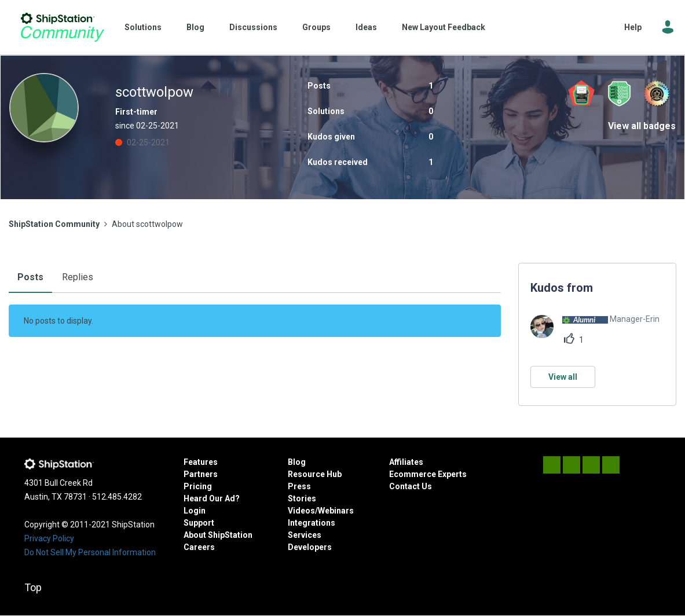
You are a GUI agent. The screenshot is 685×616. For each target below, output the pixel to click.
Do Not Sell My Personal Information (90, 552)
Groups (316, 27)
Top (33, 587)
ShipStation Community (62, 27)
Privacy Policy (49, 538)
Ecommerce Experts (428, 474)
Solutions (143, 27)
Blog (195, 27)
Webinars (336, 511)
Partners (201, 474)
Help (633, 27)
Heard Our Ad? (212, 498)
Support (199, 523)
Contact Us (411, 486)
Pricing (198, 486)
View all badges (642, 126)
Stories (302, 498)
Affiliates (406, 462)
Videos (301, 511)
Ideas (366, 27)
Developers (310, 547)
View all (563, 377)
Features (201, 462)
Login (195, 511)
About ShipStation (218, 535)
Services (305, 535)
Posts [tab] (30, 277)
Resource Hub (315, 474)
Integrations (312, 523)
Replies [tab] (78, 277)
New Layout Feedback (444, 27)
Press (299, 486)
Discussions (253, 27)
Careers (199, 547)
